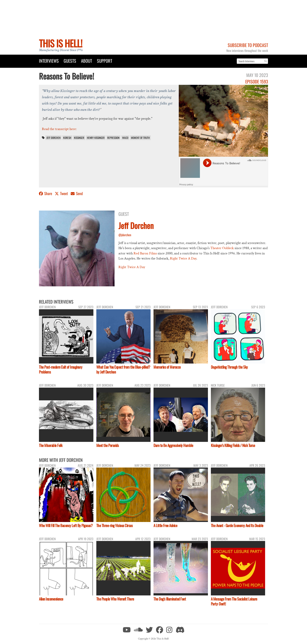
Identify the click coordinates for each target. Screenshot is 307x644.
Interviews (49, 61)
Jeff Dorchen (53, 138)
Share (46, 193)
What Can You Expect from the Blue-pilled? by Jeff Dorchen (123, 369)
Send (77, 193)
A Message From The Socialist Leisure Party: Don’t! (234, 601)
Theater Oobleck (222, 248)
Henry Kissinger (96, 138)
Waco (125, 138)
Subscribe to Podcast (248, 45)
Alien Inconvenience (51, 599)
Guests (70, 61)
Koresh (67, 138)
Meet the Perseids (108, 445)
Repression (113, 138)
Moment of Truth (140, 138)
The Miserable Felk (51, 445)
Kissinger (79, 138)
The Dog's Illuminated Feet (170, 599)
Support (105, 61)
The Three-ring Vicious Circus (115, 525)
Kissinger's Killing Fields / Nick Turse (233, 445)
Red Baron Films (145, 253)
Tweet (62, 193)
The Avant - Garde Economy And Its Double (237, 525)
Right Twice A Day (183, 258)
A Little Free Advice (165, 525)
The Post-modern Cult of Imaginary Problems (61, 369)
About (87, 61)
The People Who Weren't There (115, 599)
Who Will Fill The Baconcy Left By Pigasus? (66, 525)
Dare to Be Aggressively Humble (173, 445)
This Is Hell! (61, 43)
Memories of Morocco (167, 367)
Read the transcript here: (59, 129)
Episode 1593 (257, 81)
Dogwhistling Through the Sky (229, 367)
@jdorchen (125, 235)
